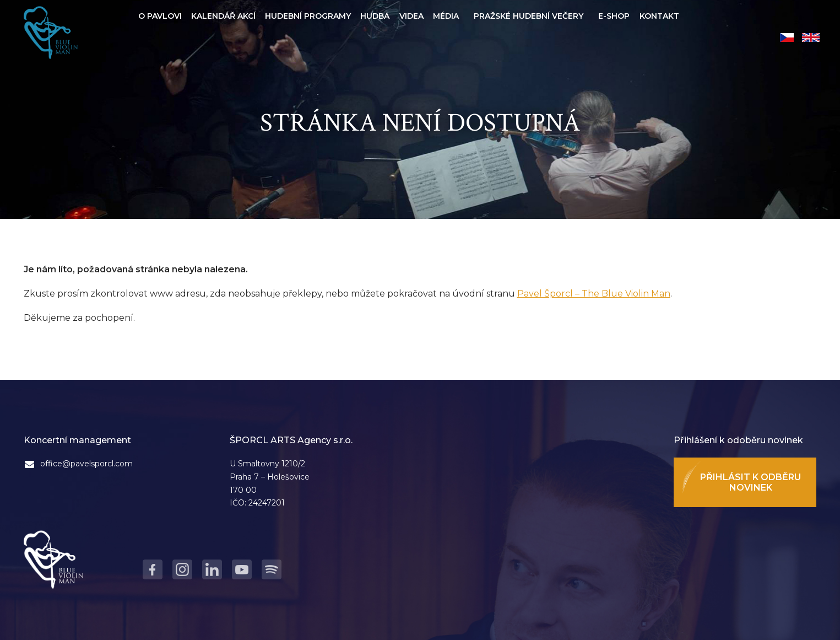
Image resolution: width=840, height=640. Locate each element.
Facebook (153, 569)
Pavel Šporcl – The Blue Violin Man (594, 294)
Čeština (787, 37)
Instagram (182, 569)
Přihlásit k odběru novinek (750, 482)
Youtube (242, 569)
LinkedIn (212, 569)
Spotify (272, 569)
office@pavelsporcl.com (86, 464)
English (811, 37)
